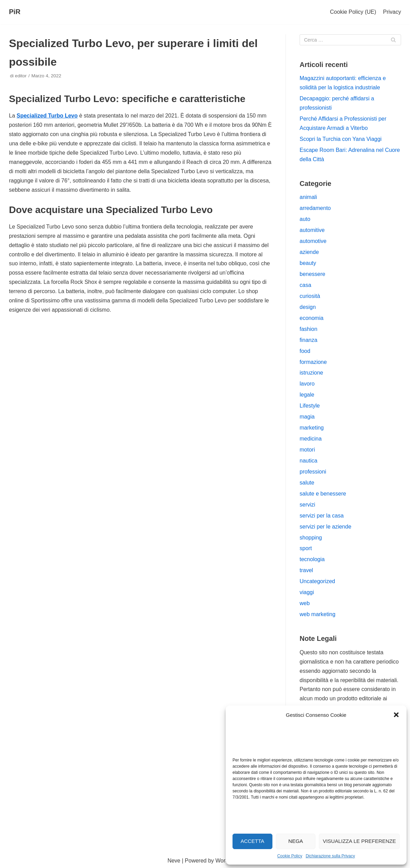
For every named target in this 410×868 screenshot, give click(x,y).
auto (305, 219)
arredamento (315, 208)
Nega (296, 841)
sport (306, 548)
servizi (307, 505)
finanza (309, 340)
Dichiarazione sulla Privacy (330, 856)
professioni (313, 472)
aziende (309, 252)
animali (308, 197)
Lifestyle (310, 406)
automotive (313, 241)
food (305, 351)
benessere (312, 274)
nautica (309, 461)
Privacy (392, 12)
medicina (311, 439)
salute (307, 483)
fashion (309, 329)
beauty (308, 263)
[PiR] (15, 12)
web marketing (317, 614)
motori (307, 450)
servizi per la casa (322, 516)
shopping (311, 538)
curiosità (310, 296)
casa (305, 285)
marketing (312, 428)
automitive (312, 230)
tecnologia (312, 559)
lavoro (307, 384)
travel (306, 570)
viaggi (307, 592)
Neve (174, 861)
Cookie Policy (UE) (353, 12)
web (305, 603)
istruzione (311, 373)
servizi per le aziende (325, 527)
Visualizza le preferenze (359, 841)
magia (307, 417)
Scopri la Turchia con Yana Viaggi (341, 139)
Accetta (252, 841)
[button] (396, 715)
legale (307, 395)
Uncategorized (317, 581)
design (308, 307)
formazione (313, 362)
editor (21, 76)
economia (311, 318)
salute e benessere (323, 494)
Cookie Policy (290, 856)
